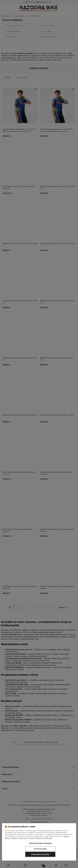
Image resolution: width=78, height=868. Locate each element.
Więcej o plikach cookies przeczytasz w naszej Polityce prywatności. (37, 837)
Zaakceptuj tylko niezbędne (40, 843)
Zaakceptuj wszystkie (40, 854)
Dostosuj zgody (40, 849)
